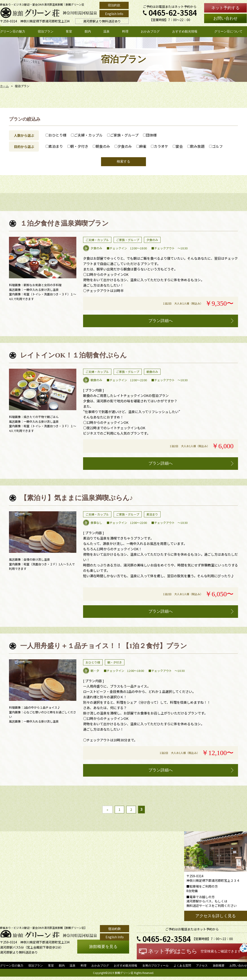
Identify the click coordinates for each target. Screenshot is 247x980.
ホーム (4, 86)
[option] (43, 260)
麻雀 (141, 146)
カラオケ (160, 146)
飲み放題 (196, 146)
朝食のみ (101, 146)
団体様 (150, 135)
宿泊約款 (114, 5)
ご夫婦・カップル (87, 135)
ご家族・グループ (123, 135)
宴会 (178, 146)
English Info (114, 14)
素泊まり (54, 146)
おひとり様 (56, 135)
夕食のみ (123, 146)
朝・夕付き (78, 146)
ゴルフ (216, 146)
